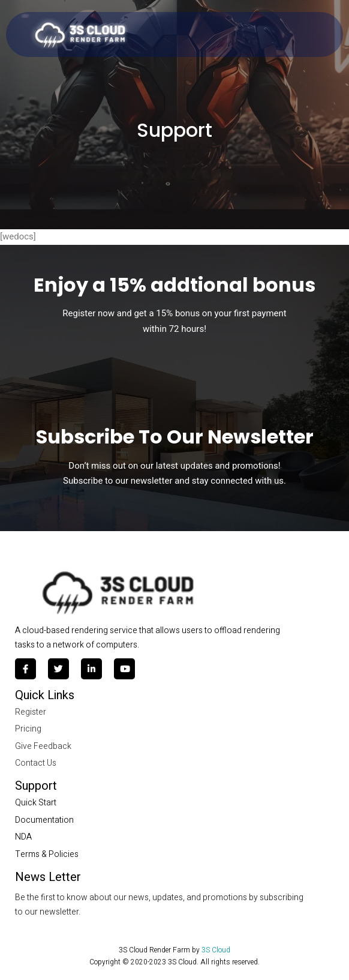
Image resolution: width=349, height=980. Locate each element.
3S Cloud (216, 950)
